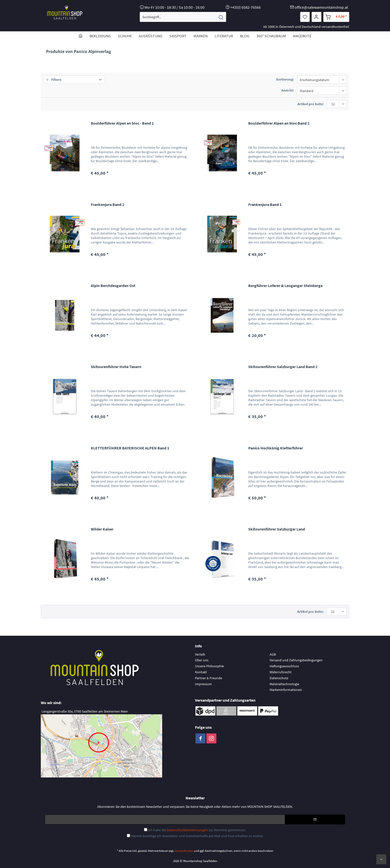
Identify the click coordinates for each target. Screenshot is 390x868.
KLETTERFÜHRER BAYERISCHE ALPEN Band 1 (130, 448)
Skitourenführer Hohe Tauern (116, 367)
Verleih (200, 654)
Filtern (54, 80)
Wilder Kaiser (102, 529)
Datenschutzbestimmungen (187, 830)
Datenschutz (279, 678)
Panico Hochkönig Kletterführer (276, 448)
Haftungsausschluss (284, 666)
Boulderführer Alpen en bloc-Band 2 (279, 123)
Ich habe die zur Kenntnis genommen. (197, 830)
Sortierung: (285, 79)
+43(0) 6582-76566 (245, 7)
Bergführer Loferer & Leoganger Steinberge (285, 286)
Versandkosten (184, 851)
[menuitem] (183, 17)
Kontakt (201, 672)
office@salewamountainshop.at (321, 7)
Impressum (203, 684)
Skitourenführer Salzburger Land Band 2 (283, 367)
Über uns (202, 660)
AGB (273, 654)
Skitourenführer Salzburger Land (277, 529)
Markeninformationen (286, 690)
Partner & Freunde (209, 678)
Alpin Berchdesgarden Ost (113, 286)
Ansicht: (288, 90)
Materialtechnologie (284, 684)
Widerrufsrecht (281, 672)
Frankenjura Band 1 (265, 204)
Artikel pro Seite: (311, 104)
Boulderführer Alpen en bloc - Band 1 (122, 123)
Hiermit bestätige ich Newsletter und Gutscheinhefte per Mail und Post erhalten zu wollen (197, 836)
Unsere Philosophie (209, 666)
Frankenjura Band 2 (107, 204)
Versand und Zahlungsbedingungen (296, 660)
